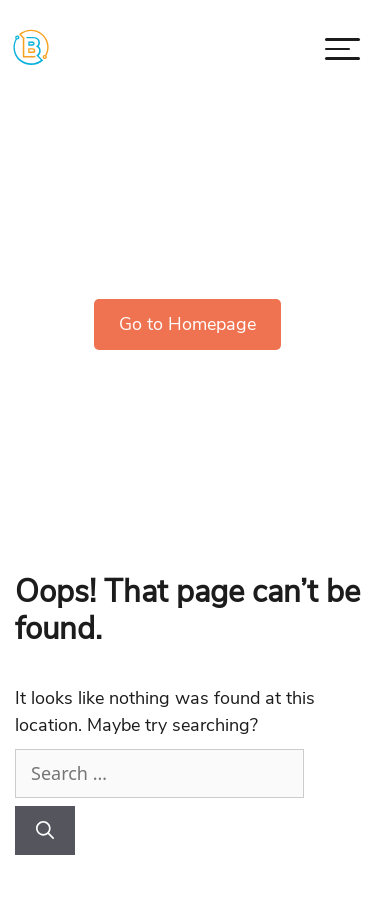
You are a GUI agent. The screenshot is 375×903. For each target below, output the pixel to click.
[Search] (45, 830)
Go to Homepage (187, 324)
